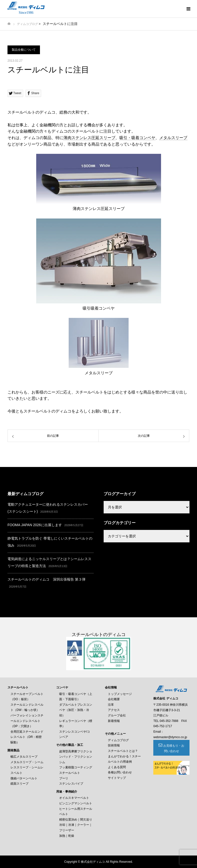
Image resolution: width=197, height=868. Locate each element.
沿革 (111, 705)
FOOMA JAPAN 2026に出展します (35, 525)
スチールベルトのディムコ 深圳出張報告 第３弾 (46, 579)
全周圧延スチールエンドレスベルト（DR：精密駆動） (27, 737)
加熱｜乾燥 (67, 836)
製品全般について (24, 50)
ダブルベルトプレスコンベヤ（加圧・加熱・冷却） (76, 710)
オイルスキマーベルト (74, 798)
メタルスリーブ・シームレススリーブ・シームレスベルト (27, 767)
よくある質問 (117, 767)
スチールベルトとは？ (123, 751)
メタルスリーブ (173, 138)
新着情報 (114, 721)
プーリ (64, 778)
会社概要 (114, 699)
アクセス (114, 710)
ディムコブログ (27, 24)
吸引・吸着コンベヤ (137, 138)
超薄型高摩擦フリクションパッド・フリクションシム (76, 757)
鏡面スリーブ (19, 784)
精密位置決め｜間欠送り (76, 820)
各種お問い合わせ (120, 772)
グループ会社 (117, 715)
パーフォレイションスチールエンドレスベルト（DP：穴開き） (27, 721)
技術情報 (114, 745)
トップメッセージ (120, 694)
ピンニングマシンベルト (76, 803)
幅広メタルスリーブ (24, 757)
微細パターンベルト (24, 778)
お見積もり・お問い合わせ (174, 748)
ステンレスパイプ (71, 784)
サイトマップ (117, 778)
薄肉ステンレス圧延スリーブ (89, 138)
